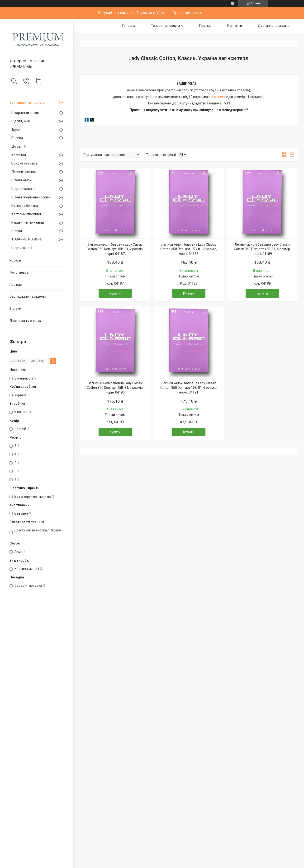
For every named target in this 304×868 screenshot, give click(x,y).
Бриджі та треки (24, 163)
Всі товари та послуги (27, 103)
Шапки (17, 231)
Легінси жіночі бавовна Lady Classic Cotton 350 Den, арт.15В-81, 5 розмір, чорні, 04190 (115, 388)
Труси (16, 130)
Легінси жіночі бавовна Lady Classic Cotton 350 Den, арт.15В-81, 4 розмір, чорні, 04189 (262, 249)
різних (219, 97)
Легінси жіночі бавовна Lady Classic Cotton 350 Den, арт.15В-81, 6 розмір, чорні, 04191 (189, 388)
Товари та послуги (165, 26)
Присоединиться (187, 13)
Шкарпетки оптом (25, 113)
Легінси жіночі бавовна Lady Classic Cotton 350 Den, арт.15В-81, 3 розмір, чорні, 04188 (189, 249)
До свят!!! (19, 146)
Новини (15, 261)
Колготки (19, 155)
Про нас (16, 285)
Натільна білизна (25, 206)
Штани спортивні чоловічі (31, 197)
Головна (129, 26)
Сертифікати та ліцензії (28, 296)
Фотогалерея (20, 272)
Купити (115, 293)
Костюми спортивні (26, 214)
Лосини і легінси (24, 172)
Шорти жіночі (22, 248)
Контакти (235, 26)
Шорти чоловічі (23, 189)
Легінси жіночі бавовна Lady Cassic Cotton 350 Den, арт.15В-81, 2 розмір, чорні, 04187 (115, 249)
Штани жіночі (22, 180)
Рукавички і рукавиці (28, 222)
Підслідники (21, 121)
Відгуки (15, 309)
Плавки (17, 138)
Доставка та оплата (25, 321)
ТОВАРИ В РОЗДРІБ (27, 239)
